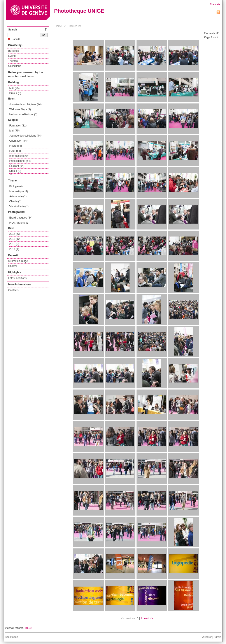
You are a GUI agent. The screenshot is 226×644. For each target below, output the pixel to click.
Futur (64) (15, 151)
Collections (15, 66)
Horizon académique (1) (23, 114)
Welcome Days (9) (20, 109)
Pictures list (74, 26)
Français (215, 4)
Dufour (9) (15, 93)
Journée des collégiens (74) (25, 104)
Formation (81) (18, 126)
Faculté (14, 39)
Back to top (12, 637)
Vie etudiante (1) (19, 206)
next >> (149, 618)
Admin (217, 637)
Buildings (14, 51)
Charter (13, 266)
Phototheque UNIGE (79, 11)
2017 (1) (14, 249)
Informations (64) (19, 156)
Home (58, 26)
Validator (207, 637)
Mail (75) (15, 88)
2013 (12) (15, 239)
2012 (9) (14, 244)
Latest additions (18, 278)
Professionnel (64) (20, 161)
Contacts (13, 290)
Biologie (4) (16, 186)
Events (12, 56)
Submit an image (18, 261)
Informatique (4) (19, 191)
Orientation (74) (18, 141)
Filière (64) (16, 146)
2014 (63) (15, 234)
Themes (13, 61)
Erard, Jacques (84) (21, 218)
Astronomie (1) (18, 196)
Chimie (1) (15, 201)
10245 (29, 628)
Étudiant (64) (17, 166)
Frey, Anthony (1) (19, 223)
